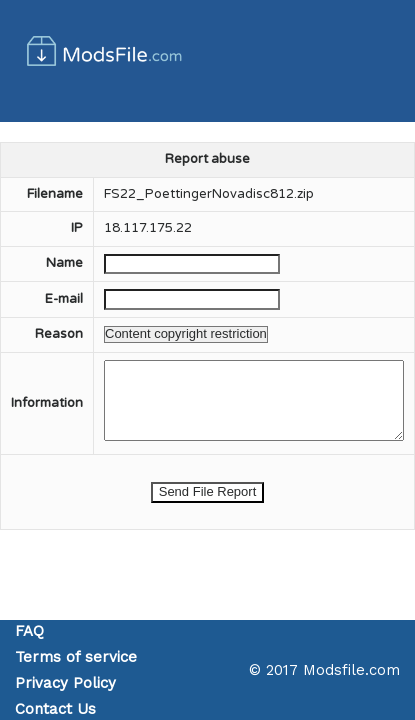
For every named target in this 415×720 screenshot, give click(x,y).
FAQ (29, 631)
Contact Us (55, 709)
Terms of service (76, 657)
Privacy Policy (65, 683)
